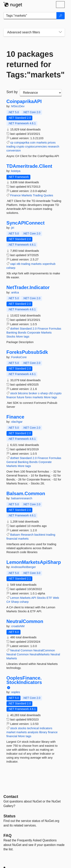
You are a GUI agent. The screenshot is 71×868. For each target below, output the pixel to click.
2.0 (35, 328)
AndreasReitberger (23, 567)
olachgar (17, 422)
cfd (51, 393)
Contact (11, 797)
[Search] (61, 16)
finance (11, 397)
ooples (16, 692)
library (43, 732)
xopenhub (49, 264)
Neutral (15, 650)
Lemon (15, 598)
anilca (15, 292)
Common (27, 650)
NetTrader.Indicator (28, 287)
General (12, 462)
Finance (15, 195)
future (21, 397)
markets (42, 142)
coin (33, 142)
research (53, 146)
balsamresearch (22, 498)
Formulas (55, 328)
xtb (18, 264)
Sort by (12, 92)
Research (27, 535)
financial (12, 539)
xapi (13, 264)
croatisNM (18, 626)
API (34, 598)
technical (33, 728)
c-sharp (43, 393)
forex (28, 397)
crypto (20, 146)
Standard (26, 328)
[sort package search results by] (41, 93)
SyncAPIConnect (26, 223)
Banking (12, 332)
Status (10, 816)
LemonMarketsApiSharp (34, 562)
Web (56, 598)
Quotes (48, 195)
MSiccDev (18, 106)
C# (8, 602)
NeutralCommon (25, 621)
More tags (23, 336)
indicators (46, 728)
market (11, 732)
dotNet (15, 328)
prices (52, 142)
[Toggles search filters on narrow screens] (60, 32)
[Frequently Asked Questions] (8, 835)
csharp (11, 268)
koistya (16, 171)
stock (14, 393)
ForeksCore (19, 357)
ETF (49, 598)
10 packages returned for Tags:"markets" (34, 64)
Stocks (11, 336)
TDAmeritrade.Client (29, 166)
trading (11, 146)
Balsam (15, 535)
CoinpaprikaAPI (24, 101)
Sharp (15, 602)
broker (33, 393)
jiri (13, 228)
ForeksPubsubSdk (27, 352)
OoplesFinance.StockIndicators (24, 680)
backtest (40, 535)
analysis (33, 732)
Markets (27, 195)
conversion (14, 150)
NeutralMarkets (40, 654)
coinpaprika (22, 142)
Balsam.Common (26, 494)
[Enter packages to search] (30, 16)
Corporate (34, 332)
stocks (22, 728)
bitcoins (23, 393)
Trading (38, 195)
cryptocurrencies (36, 146)
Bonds (22, 332)
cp (12, 142)
